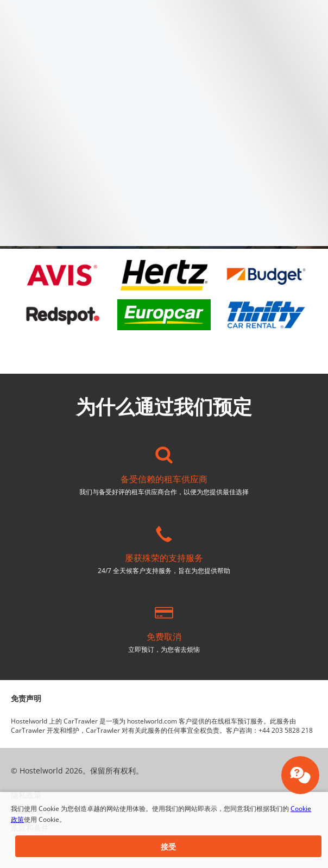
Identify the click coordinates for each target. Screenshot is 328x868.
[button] (168, 846)
